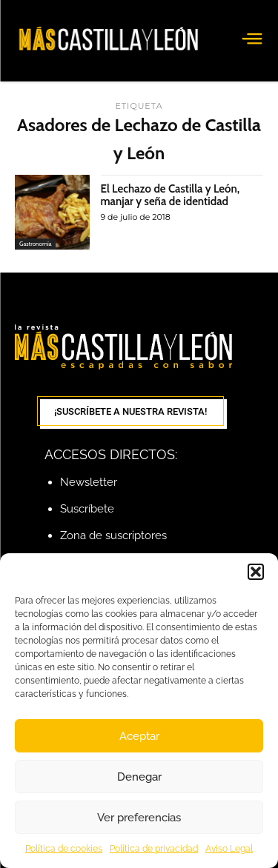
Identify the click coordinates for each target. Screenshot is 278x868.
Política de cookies (64, 849)
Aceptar (139, 736)
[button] (256, 572)
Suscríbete (87, 509)
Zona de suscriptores (113, 535)
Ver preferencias (139, 818)
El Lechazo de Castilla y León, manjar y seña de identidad (171, 195)
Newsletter (89, 482)
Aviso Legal (229, 849)
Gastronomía (35, 244)
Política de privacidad (154, 849)
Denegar (139, 777)
